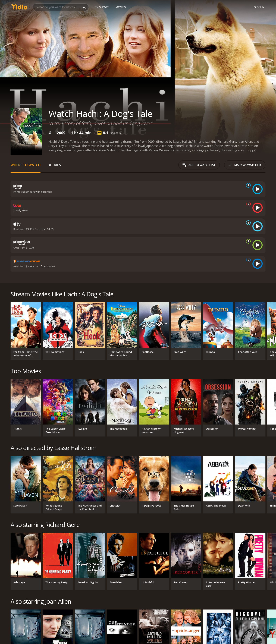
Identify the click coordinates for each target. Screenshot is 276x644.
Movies (121, 7)
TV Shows (102, 7)
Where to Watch (26, 165)
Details (54, 165)
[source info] (248, 185)
